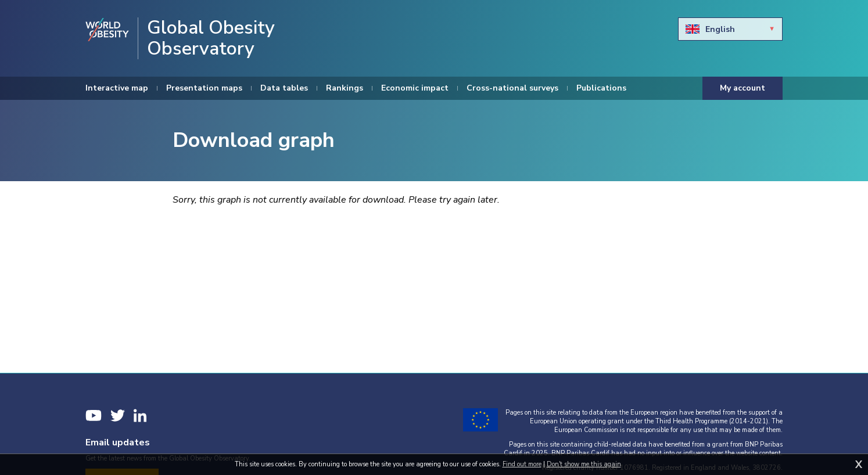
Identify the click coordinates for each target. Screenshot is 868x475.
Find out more (522, 464)
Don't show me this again (584, 464)
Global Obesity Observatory (211, 38)
